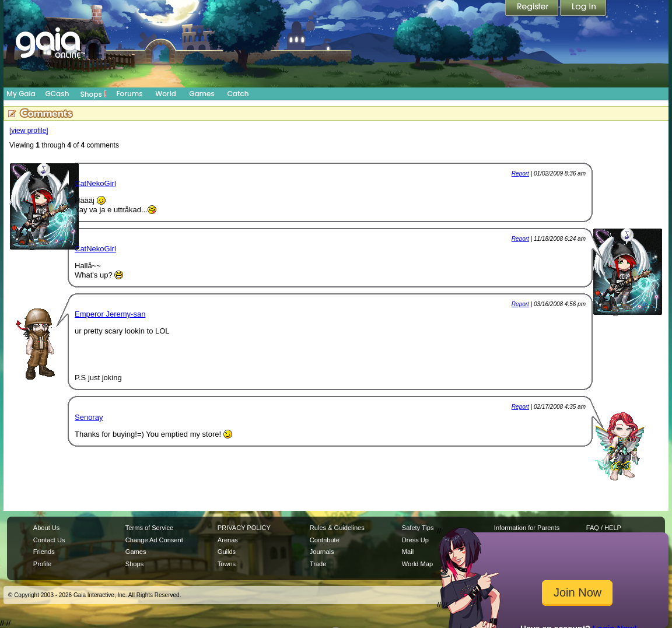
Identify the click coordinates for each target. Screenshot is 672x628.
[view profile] (29, 131)
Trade (318, 564)
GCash (57, 94)
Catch (238, 94)
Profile (42, 564)
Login (583, 9)
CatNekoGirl (95, 183)
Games (202, 94)
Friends (44, 552)
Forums (129, 94)
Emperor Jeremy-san (110, 314)
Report (520, 173)
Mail (408, 552)
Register (533, 9)
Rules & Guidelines (337, 528)
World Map (417, 564)
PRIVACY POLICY (244, 528)
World (166, 94)
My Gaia (21, 94)
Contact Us (49, 540)
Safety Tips (418, 528)
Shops (94, 94)
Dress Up (415, 540)
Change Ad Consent (154, 540)
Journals (322, 552)
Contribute (325, 540)
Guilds (227, 552)
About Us (46, 528)
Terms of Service (149, 528)
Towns (227, 564)
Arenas (228, 540)
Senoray (89, 417)
